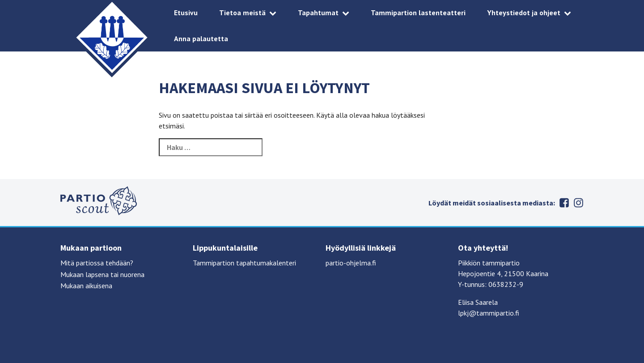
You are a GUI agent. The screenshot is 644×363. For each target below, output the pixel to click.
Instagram (578, 203)
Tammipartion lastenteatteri (418, 13)
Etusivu (186, 13)
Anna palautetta (201, 38)
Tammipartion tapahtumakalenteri (244, 263)
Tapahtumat (318, 13)
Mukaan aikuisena (86, 286)
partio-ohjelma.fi (351, 263)
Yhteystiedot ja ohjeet (524, 13)
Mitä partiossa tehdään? (97, 263)
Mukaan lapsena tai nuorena (102, 274)
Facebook (564, 203)
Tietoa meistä (242, 13)
